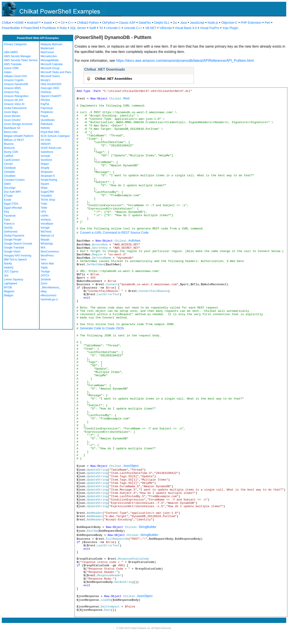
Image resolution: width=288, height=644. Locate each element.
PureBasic (49, 28)
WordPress (47, 256)
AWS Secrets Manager (17, 56)
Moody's (46, 80)
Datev (7, 184)
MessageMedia (50, 60)
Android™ (34, 23)
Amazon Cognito (14, 80)
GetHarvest (11, 232)
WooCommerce (50, 252)
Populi (44, 116)
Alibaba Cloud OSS (15, 76)
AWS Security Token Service (21, 60)
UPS (43, 212)
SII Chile (46, 140)
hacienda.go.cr (49, 299)
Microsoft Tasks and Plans (56, 72)
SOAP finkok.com (51, 148)
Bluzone (9, 144)
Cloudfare (10, 176)
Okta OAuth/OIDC (51, 84)
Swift (93, 28)
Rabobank (47, 124)
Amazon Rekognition (16, 96)
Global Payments (14, 236)
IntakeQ (9, 268)
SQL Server (78, 28)
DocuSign (10, 188)
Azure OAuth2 (12, 120)
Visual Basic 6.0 (186, 28)
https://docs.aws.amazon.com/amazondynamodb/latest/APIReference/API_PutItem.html (185, 61)
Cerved (8, 164)
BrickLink (9, 148)
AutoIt (48, 23)
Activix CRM (11, 68)
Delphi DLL (162, 23)
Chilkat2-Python (88, 23)
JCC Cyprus (11, 272)
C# (63, 23)
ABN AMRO (11, 52)
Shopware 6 (48, 176)
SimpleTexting (49, 180)
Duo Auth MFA (12, 192)
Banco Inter (11, 132)
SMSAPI (46, 144)
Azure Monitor (12, 116)
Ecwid (8, 200)
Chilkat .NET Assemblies (113, 79)
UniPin (45, 216)
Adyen (8, 72)
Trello (44, 204)
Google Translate (14, 248)
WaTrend (46, 232)
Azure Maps (11, 112)
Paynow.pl (47, 108)
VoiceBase (47, 224)
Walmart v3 (47, 236)
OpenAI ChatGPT (51, 96)
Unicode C (113, 28)
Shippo (45, 164)
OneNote (46, 92)
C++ (71, 23)
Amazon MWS (12, 88)
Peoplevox (47, 112)
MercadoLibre (49, 56)
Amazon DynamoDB (16, 84)
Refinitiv (45, 128)
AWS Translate (13, 64)
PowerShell (31, 28)
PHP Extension (251, 23)
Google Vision (12, 252)
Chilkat (7, 23)
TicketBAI (46, 196)
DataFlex (145, 23)
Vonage (45, 228)
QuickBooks (48, 120)
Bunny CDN (11, 152)
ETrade (8, 196)
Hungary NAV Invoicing (18, 256)
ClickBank (10, 168)
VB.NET (151, 28)
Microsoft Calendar (52, 64)
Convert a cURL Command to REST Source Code (114, 233)
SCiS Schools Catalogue (55, 136)
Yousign (45, 272)
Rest (126, 98)
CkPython (109, 23)
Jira (6, 275)
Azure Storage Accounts (18, 124)
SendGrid (46, 160)
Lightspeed (11, 283)
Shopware (47, 172)
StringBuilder (148, 527)
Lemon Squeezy (14, 279)
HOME (19, 23)
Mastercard (47, 48)
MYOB (8, 287)
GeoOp (8, 228)
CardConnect (12, 160)
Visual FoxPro (210, 28)
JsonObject (131, 466)
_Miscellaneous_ (51, 287)
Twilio (44, 208)
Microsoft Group (50, 68)
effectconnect (49, 295)
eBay (44, 291)
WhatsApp (47, 244)
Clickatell (9, 172)
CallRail (9, 156)
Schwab (45, 156)
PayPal (45, 104)
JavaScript (197, 23)
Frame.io (9, 224)
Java (183, 23)
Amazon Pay (12, 92)
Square (45, 184)
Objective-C (229, 23)
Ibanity (8, 264)
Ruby (63, 28)
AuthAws (134, 241)
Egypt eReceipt (13, 208)
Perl (267, 23)
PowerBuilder (11, 28)
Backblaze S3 (12, 128)
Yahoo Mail (47, 264)
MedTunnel (47, 52)
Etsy (7, 212)
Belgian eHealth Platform (19, 136)
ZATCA (45, 275)
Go (175, 23)
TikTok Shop (48, 200)
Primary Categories (15, 44)
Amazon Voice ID (14, 104)
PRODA (45, 100)
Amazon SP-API (14, 100)
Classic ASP (127, 23)
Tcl (101, 28)
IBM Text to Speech (15, 260)
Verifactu (46, 220)
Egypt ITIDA (11, 204)
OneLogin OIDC (50, 88)
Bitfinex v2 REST (14, 140)
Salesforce (47, 152)
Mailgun (9, 295)
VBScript (165, 28)
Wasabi (45, 240)
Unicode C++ (133, 28)
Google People (13, 240)
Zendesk (46, 279)
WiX (43, 248)
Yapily (44, 268)
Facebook (10, 216)
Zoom (44, 283)
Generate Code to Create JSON (102, 328)
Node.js (213, 23)
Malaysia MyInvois (52, 44)
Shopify (45, 168)
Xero (43, 260)
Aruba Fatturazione (15, 108)
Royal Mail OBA (50, 132)
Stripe (44, 188)
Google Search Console (18, 244)
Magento (9, 291)
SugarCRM (47, 192)
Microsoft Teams (50, 76)
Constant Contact (14, 180)
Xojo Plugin (230, 28)
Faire (7, 220)
